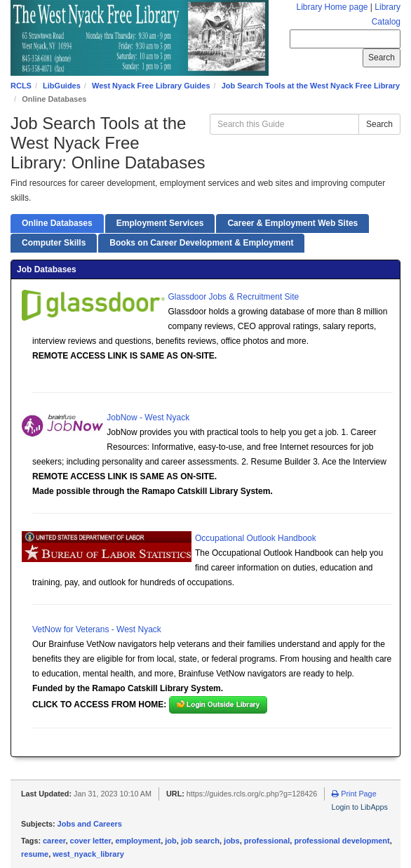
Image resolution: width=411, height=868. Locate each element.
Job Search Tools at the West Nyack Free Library (311, 86)
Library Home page (332, 7)
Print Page (354, 794)
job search (200, 841)
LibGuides (62, 86)
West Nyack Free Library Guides (151, 86)
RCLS (21, 86)
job (171, 841)
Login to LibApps (360, 807)
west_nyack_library (88, 854)
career (54, 841)
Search (379, 124)
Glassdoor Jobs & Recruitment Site (234, 297)
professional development (342, 841)
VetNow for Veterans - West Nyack (97, 629)
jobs (232, 841)
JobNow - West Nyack (148, 418)
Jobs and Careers (90, 824)
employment (138, 841)
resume (35, 854)
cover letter (91, 841)
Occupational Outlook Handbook (256, 538)
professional (267, 841)
